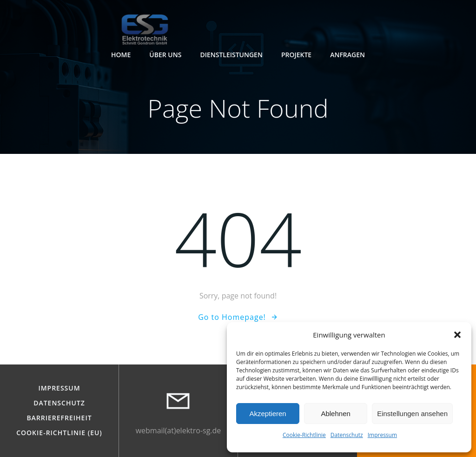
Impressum (382, 435)
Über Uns (165, 55)
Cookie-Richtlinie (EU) (59, 433)
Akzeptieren (268, 414)
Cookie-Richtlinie (304, 435)
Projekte (296, 55)
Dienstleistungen (231, 55)
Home (121, 55)
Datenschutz (347, 435)
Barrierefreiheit (59, 418)
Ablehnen (335, 414)
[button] (457, 335)
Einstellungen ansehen (412, 414)
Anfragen (347, 55)
